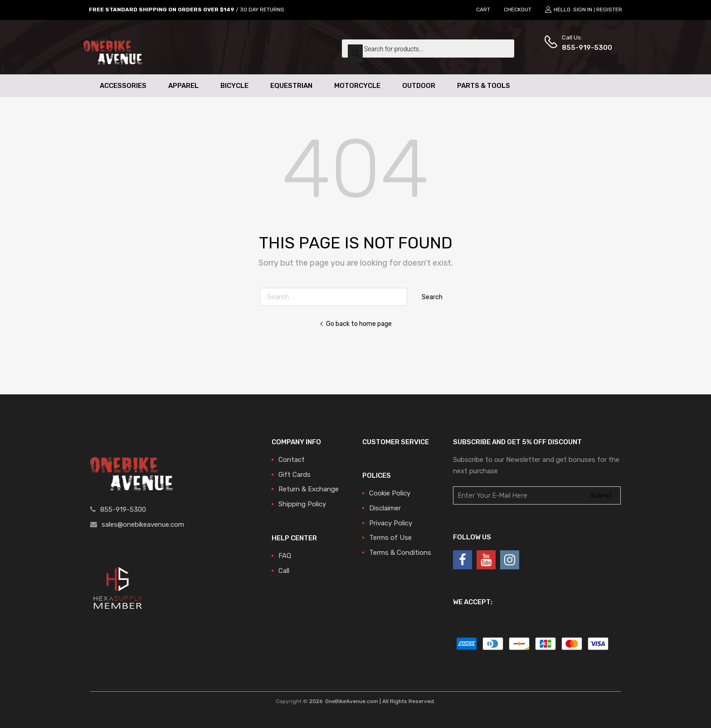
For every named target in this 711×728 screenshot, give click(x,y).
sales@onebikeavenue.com (143, 524)
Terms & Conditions (400, 553)
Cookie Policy (390, 493)
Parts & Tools (484, 86)
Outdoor (419, 86)
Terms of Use (390, 538)
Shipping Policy (302, 504)
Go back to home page (355, 324)
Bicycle (234, 86)
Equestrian (291, 86)
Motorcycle (357, 86)
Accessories (123, 86)
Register (609, 10)
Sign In (583, 10)
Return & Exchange (309, 489)
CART (483, 10)
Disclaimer (385, 508)
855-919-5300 (584, 48)
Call (284, 571)
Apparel (183, 86)
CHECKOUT (518, 10)
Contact (292, 460)
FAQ (285, 556)
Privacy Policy (391, 523)
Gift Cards (295, 475)
